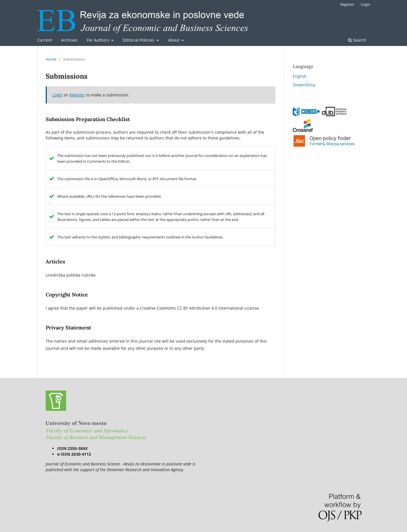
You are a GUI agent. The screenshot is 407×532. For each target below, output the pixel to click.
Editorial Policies (139, 40)
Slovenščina (304, 85)
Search (357, 40)
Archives (69, 40)
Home (51, 59)
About (174, 40)
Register (347, 4)
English (300, 76)
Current (45, 40)
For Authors (99, 40)
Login (365, 4)
